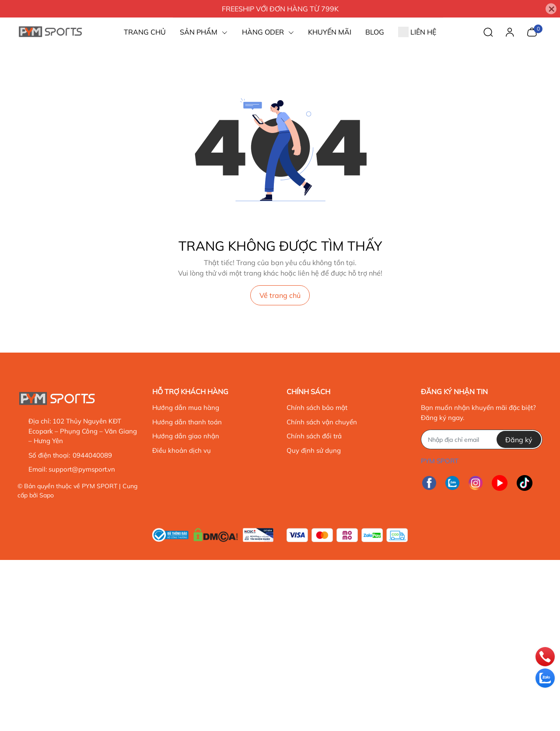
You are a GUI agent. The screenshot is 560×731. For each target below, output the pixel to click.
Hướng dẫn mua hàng (186, 407)
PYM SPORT (100, 486)
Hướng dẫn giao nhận (186, 436)
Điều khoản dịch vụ (182, 450)
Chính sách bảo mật (317, 407)
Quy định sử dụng (314, 450)
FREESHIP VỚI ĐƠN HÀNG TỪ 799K (280, 9)
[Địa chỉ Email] (481, 439)
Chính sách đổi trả (314, 436)
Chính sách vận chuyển (322, 422)
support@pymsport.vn (82, 469)
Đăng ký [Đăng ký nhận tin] (519, 440)
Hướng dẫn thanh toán (187, 422)
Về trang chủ (280, 295)
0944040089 (92, 455)
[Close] (551, 9)
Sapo (47, 495)
